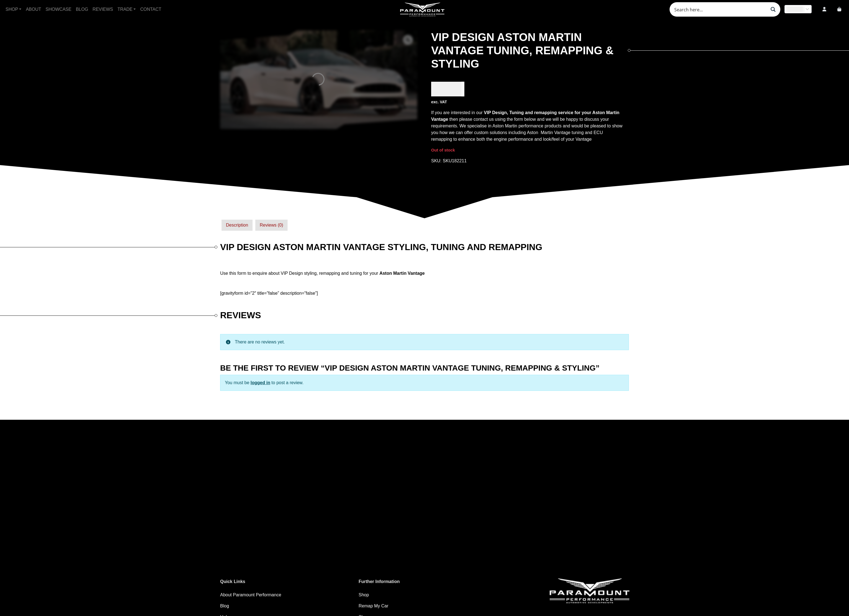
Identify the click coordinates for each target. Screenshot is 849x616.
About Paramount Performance (251, 595)
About (33, 9)
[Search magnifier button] (773, 9)
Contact (151, 9)
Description (237, 225)
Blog (82, 9)
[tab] (237, 225)
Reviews (103, 9)
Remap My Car (374, 606)
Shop (12, 9)
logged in (260, 383)
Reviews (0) (271, 225)
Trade (125, 9)
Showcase (59, 9)
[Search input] (720, 9)
